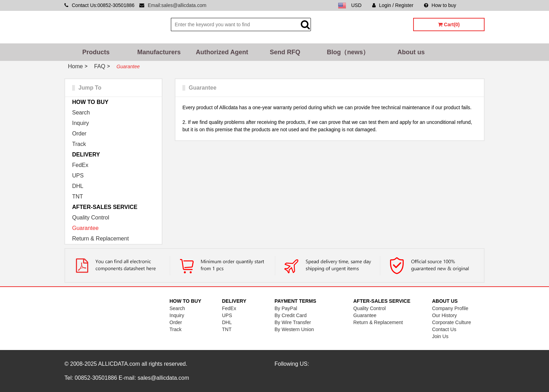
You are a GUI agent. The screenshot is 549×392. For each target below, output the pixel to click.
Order (79, 134)
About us (411, 52)
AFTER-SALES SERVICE (105, 207)
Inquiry (81, 123)
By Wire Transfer (293, 322)
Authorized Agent (222, 52)
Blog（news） (348, 52)
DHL (78, 186)
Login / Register (393, 5)
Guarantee (85, 228)
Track (79, 144)
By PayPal (286, 308)
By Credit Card (291, 315)
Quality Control (91, 218)
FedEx (80, 165)
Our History (444, 315)
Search (81, 113)
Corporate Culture (451, 322)
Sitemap (476, 5)
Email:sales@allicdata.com (177, 5)
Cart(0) (449, 24)
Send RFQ (285, 52)
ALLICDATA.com (119, 364)
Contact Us (444, 329)
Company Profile (450, 308)
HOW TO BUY (90, 102)
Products (96, 52)
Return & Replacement (100, 239)
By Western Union (294, 329)
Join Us (440, 336)
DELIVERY (86, 155)
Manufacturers (159, 52)
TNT (78, 197)
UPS (78, 176)
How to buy (440, 5)
